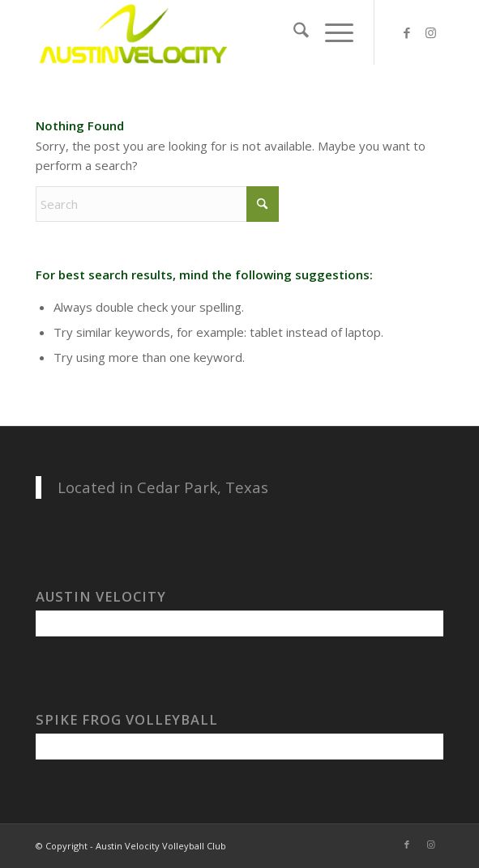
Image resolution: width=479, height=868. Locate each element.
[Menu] (331, 32)
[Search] (293, 32)
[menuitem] (293, 32)
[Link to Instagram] (431, 33)
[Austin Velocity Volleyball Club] (199, 32)
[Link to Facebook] (407, 33)
